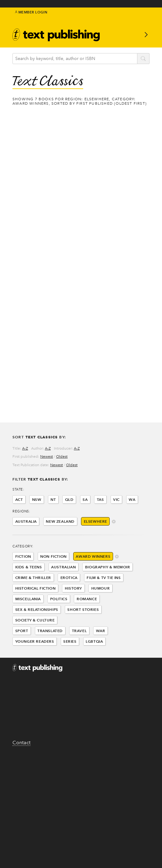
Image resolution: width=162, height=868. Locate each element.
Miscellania (28, 599)
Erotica (69, 578)
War (101, 631)
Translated (50, 631)
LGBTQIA (94, 641)
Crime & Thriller (33, 578)
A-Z (25, 448)
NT (53, 499)
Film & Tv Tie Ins (104, 578)
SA (85, 499)
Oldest (62, 456)
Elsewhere (95, 521)
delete (114, 522)
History (73, 588)
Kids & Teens (29, 567)
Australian (63, 567)
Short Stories (83, 609)
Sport (22, 631)
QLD (69, 499)
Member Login (31, 12)
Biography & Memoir (108, 567)
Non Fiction (53, 556)
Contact (21, 743)
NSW (37, 499)
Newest (47, 456)
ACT (19, 499)
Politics (59, 599)
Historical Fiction (36, 588)
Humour (101, 588)
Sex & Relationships (37, 609)
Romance (87, 599)
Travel (79, 631)
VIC (116, 499)
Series (70, 641)
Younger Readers (35, 641)
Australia (26, 521)
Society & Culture (35, 620)
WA (132, 499)
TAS (100, 499)
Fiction (23, 556)
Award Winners (93, 556)
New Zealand (60, 521)
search (143, 59)
